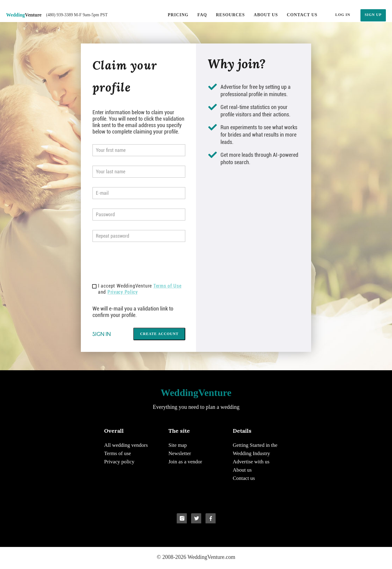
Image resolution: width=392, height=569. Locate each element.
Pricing (178, 15)
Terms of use (118, 453)
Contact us (302, 15)
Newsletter (180, 453)
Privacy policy (119, 462)
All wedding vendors (126, 445)
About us (266, 15)
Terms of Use (167, 286)
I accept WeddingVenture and (137, 289)
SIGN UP (373, 15)
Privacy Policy (123, 292)
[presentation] (139, 263)
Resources (230, 15)
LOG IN (343, 15)
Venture (24, 15)
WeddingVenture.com (211, 557)
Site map (178, 445)
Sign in (102, 334)
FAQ (202, 15)
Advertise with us (251, 462)
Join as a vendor (185, 462)
